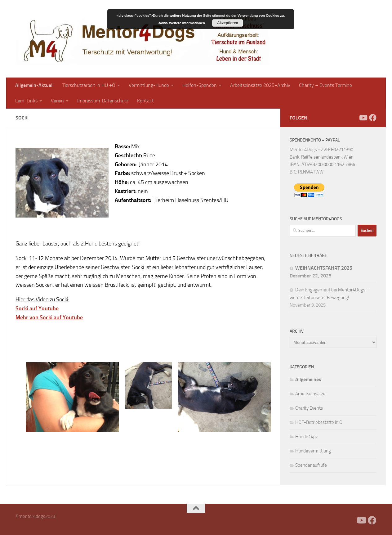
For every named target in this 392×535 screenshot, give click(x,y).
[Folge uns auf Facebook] (373, 118)
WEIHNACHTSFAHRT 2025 (324, 268)
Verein (57, 101)
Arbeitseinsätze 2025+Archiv (260, 85)
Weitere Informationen (187, 23)
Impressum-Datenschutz (103, 101)
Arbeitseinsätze (310, 394)
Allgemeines (308, 379)
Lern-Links (26, 101)
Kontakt (145, 101)
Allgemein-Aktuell (34, 85)
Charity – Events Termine (325, 85)
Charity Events (309, 408)
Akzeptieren (228, 23)
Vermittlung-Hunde (149, 85)
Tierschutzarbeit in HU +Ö (89, 85)
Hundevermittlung (313, 451)
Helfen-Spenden (200, 85)
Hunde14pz (307, 437)
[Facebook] (353, 118)
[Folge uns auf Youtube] (363, 118)
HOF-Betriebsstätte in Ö (319, 422)
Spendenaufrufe (311, 465)
